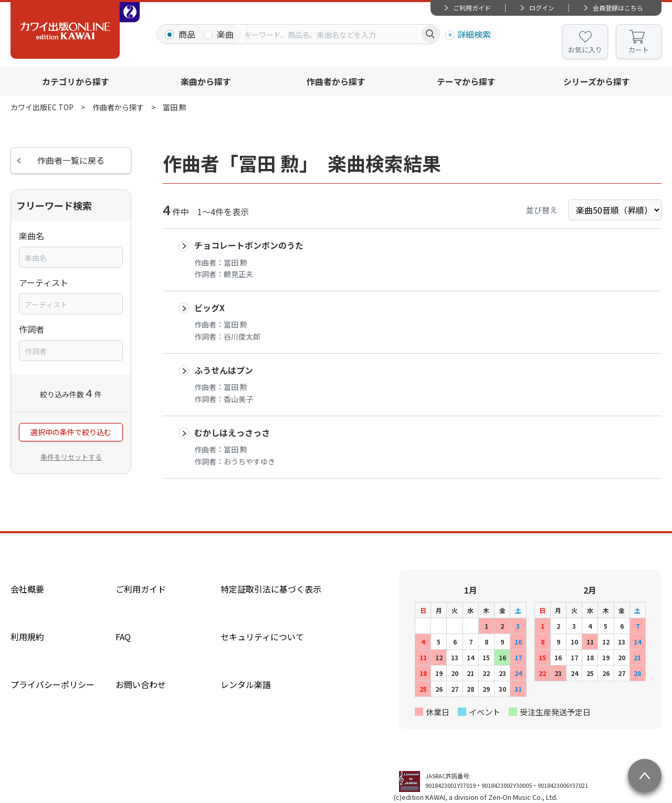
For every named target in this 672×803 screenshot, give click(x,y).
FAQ (123, 637)
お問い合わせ (141, 684)
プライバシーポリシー (52, 684)
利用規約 (27, 637)
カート (639, 50)
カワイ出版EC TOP (42, 107)
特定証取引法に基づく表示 (271, 589)
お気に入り (585, 50)
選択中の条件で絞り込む (71, 432)
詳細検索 (474, 34)
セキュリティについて (262, 637)
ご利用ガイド (472, 8)
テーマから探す (466, 81)
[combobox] (331, 34)
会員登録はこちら (618, 8)
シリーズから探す (597, 81)
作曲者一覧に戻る (71, 161)
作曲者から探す (336, 81)
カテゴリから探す (76, 81)
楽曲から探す (206, 81)
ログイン (542, 8)
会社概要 (27, 589)
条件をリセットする (71, 457)
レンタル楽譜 (246, 684)
